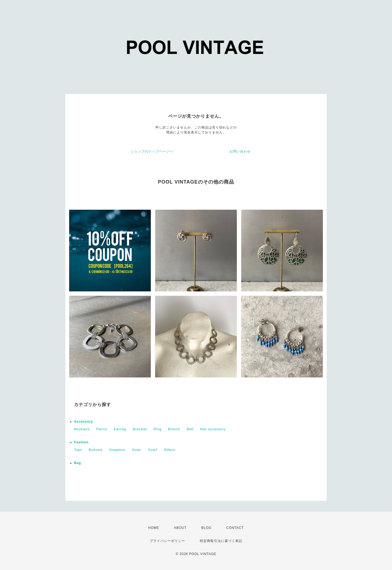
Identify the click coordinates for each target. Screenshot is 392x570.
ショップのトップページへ (152, 151)
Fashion (81, 442)
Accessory (84, 422)
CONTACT (235, 528)
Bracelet (140, 429)
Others (170, 450)
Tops (78, 450)
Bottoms (96, 450)
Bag (78, 463)
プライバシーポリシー (167, 541)
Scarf (153, 450)
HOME (154, 528)
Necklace (82, 429)
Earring (120, 429)
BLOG (206, 528)
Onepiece (117, 450)
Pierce (102, 429)
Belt (190, 429)
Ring (157, 429)
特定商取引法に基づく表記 (221, 541)
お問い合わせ (240, 151)
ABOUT (180, 528)
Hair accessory (213, 429)
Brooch (174, 429)
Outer (137, 450)
